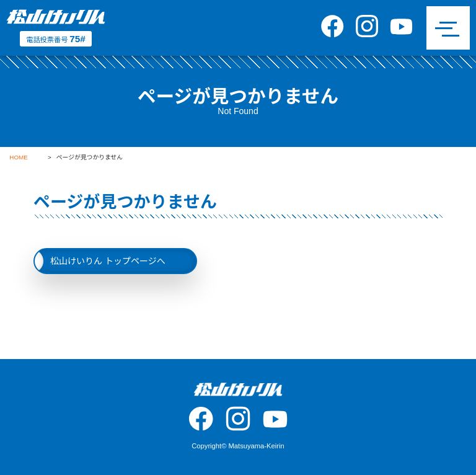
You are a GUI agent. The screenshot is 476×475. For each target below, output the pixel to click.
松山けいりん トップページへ (108, 261)
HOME (18, 157)
